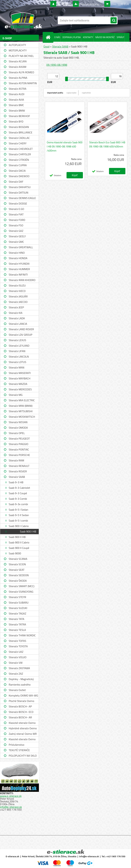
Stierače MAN (17, 367)
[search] (114, 20)
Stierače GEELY (17, 236)
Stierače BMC (16, 105)
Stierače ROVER (18, 471)
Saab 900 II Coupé (19, 548)
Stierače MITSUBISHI (21, 411)
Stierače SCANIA (18, 559)
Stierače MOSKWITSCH (22, 417)
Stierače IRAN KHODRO (22, 280)
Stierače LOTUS (17, 362)
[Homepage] (49, 37)
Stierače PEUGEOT (19, 439)
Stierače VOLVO (18, 657)
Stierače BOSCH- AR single (20, 718)
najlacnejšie (72, 93)
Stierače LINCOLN (19, 357)
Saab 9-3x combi (18, 504)
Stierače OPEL (17, 433)
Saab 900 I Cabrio (19, 526)
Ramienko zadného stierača (20, 685)
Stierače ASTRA (18, 89)
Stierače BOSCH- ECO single (21, 712)
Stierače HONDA (18, 258)
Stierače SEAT (17, 570)
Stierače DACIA (17, 171)
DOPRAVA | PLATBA (72, 37)
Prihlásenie (64, 4)
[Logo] (23, 20)
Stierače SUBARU (19, 603)
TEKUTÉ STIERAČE (19, 750)
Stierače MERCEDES (20, 389)
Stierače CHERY (18, 143)
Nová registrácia (89, 4)
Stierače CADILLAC (19, 138)
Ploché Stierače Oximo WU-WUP (21, 701)
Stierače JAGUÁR (18, 296)
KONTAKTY (88, 37)
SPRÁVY (121, 37)
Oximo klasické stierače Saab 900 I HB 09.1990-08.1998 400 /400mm (65, 146)
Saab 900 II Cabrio (19, 542)
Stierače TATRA (17, 624)
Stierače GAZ (16, 231)
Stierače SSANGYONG (21, 592)
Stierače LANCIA (18, 324)
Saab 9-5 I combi (18, 521)
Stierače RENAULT (19, 466)
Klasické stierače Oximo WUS (22, 723)
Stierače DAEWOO (19, 176)
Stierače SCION (17, 564)
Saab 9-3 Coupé (18, 493)
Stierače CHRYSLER (20, 154)
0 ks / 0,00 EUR (120, 4)
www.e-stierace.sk (11, 796)
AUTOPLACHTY (17, 45)
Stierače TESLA (17, 630)
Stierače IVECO (17, 291)
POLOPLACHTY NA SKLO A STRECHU (23, 756)
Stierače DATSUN (19, 193)
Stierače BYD (16, 121)
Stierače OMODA (18, 428)
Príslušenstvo (16, 745)
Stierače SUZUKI (18, 608)
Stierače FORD (17, 220)
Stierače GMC (16, 242)
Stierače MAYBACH (20, 378)
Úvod (46, 46)
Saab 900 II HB (17, 537)
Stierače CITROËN (19, 160)
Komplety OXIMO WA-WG (23, 695)
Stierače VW (16, 663)
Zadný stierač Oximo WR (23, 734)
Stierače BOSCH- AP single (20, 707)
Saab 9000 (15, 553)
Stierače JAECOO (18, 302)
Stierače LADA (17, 318)
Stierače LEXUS (17, 340)
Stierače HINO (17, 253)
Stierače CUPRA (18, 165)
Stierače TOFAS (17, 641)
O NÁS (57, 37)
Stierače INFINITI (18, 275)
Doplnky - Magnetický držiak (21, 679)
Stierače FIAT (16, 214)
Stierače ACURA (18, 61)
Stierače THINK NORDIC (22, 635)
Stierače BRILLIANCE (21, 132)
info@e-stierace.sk (11, 807)
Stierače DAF (16, 182)
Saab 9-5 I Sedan (18, 510)
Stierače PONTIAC (19, 449)
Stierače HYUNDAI (19, 264)
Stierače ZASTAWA (19, 668)
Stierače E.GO (16, 209)
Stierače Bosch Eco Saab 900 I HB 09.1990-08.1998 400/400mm (107, 144)
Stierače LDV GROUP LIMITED (20, 335)
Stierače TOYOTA (18, 646)
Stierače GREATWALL (21, 247)
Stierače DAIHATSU (20, 187)
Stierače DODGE (18, 203)
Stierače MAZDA (18, 384)
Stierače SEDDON (19, 575)
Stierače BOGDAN (19, 127)
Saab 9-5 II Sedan (19, 515)
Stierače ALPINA (18, 78)
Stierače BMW (17, 111)
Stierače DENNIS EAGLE (22, 198)
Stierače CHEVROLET (21, 149)
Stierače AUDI (17, 94)
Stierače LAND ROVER (21, 329)
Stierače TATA (16, 619)
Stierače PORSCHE (19, 455)
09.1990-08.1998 (57, 65)
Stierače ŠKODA (18, 581)
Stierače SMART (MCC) (21, 586)
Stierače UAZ (16, 652)
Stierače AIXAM (17, 67)
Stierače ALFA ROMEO (21, 72)
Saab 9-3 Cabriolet (19, 488)
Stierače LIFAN (17, 351)
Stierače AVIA (16, 100)
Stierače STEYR (17, 597)
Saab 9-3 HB (16, 482)
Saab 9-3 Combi (18, 499)
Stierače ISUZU (17, 285)
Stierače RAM (16, 460)
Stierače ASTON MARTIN (23, 83)
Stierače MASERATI (20, 373)
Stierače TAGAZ (17, 613)
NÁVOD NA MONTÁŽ (105, 37)
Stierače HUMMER (19, 269)
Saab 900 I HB (28, 531)
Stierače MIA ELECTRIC (22, 400)
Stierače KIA (16, 313)
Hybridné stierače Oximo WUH (23, 729)
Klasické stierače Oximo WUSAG (22, 740)
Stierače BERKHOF (19, 116)
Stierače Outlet (17, 690)
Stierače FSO (16, 225)
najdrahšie (86, 93)
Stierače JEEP (16, 307)
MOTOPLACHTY (18, 50)
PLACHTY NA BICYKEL (21, 56)
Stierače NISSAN (18, 422)
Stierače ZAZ (16, 674)
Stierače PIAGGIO (19, 444)
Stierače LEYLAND (19, 346)
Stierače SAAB (17, 477)
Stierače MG (16, 395)
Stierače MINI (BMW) (21, 406)
